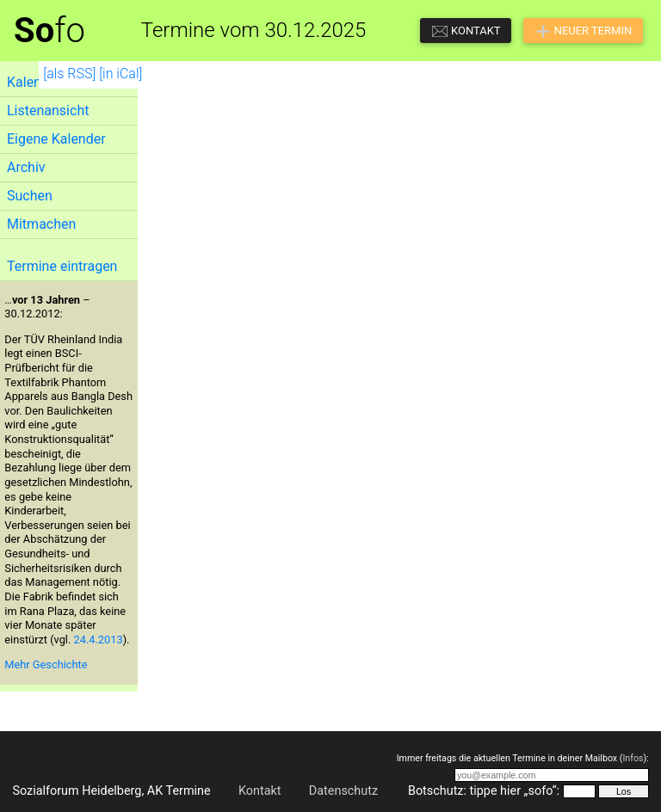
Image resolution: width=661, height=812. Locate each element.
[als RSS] (69, 74)
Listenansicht (48, 111)
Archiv (26, 167)
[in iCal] (120, 74)
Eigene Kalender (56, 139)
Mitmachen (41, 224)
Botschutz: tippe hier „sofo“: (484, 791)
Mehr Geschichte (46, 664)
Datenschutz (343, 791)
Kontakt (260, 791)
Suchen (30, 196)
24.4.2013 (99, 640)
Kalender (34, 82)
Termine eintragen (62, 266)
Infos (633, 758)
